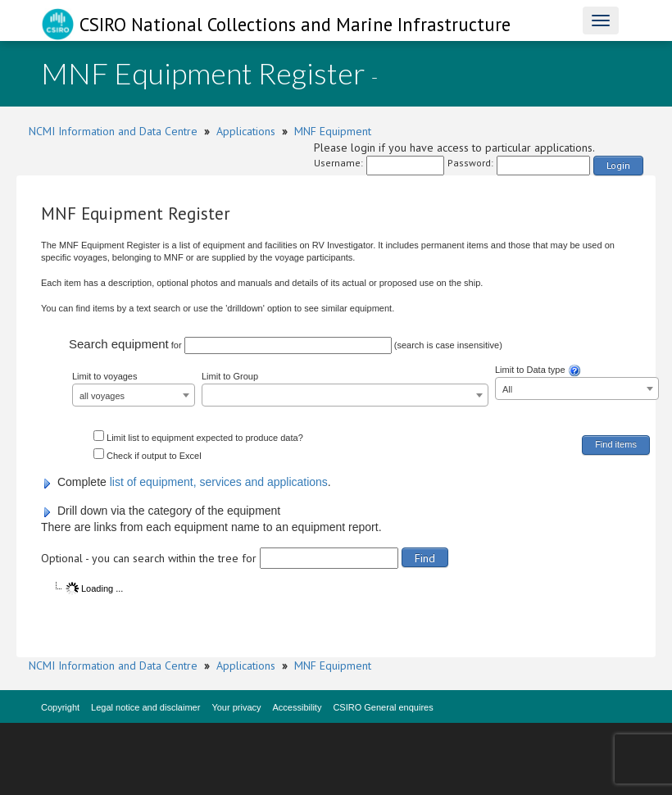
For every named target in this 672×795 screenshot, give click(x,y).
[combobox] (134, 395)
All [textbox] (507, 389)
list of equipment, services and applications (219, 482)
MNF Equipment (333, 131)
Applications (246, 131)
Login (618, 165)
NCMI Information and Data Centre (113, 131)
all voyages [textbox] (102, 396)
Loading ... (94, 588)
